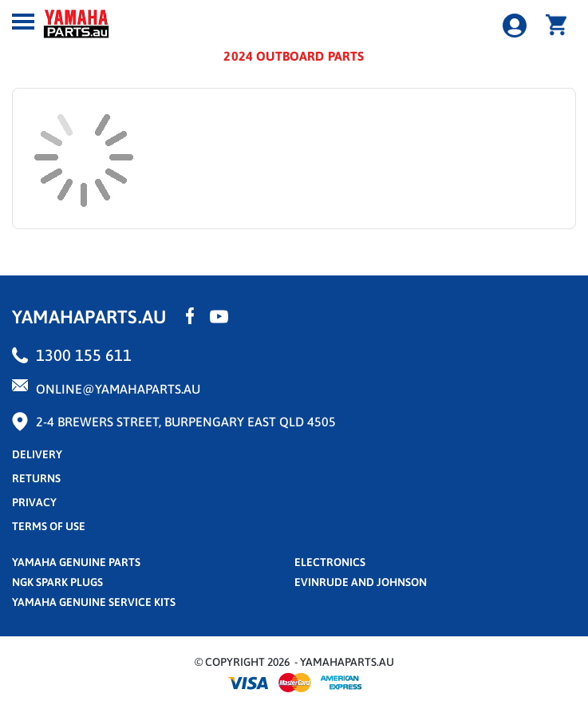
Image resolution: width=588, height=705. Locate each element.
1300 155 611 (84, 355)
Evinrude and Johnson (361, 582)
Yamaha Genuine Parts (76, 562)
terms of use (49, 526)
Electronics (330, 562)
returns (36, 478)
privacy (34, 502)
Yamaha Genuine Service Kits (94, 602)
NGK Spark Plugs (57, 582)
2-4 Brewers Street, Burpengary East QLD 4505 (186, 422)
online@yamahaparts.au (118, 389)
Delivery (37, 454)
